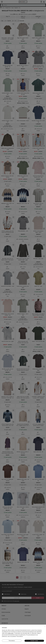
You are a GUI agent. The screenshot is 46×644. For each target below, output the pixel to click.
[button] (45, 626)
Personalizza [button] (12, 641)
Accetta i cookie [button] (34, 641)
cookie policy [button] (11, 633)
